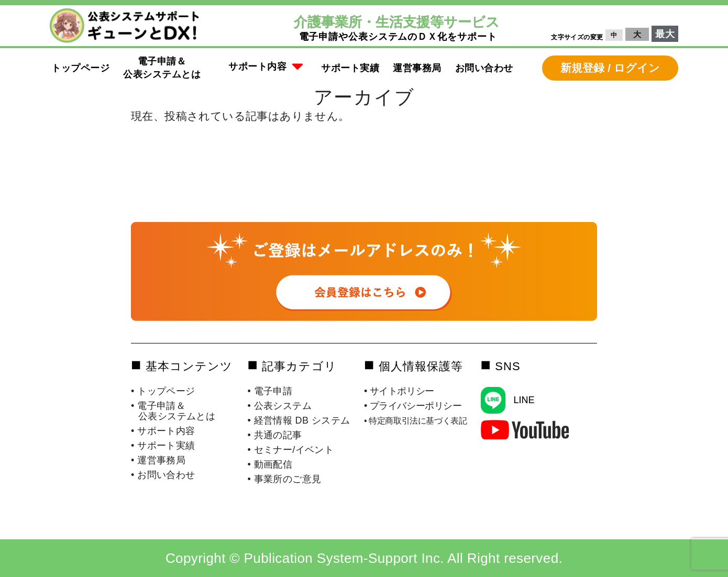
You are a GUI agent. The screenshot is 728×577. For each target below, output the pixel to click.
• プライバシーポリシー (413, 406)
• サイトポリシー (399, 391)
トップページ (80, 68)
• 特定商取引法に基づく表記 (415, 421)
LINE (524, 400)
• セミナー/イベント (291, 450)
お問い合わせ (484, 68)
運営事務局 (417, 68)
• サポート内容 (163, 431)
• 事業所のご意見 (285, 479)
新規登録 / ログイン (610, 68)
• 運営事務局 (158, 460)
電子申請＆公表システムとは (162, 68)
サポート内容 (266, 67)
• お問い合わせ (163, 475)
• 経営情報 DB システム (299, 420)
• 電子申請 (270, 391)
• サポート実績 (163, 446)
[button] (266, 68)
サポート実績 (350, 68)
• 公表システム (280, 406)
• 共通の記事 (275, 435)
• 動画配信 (270, 464)
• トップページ (163, 391)
